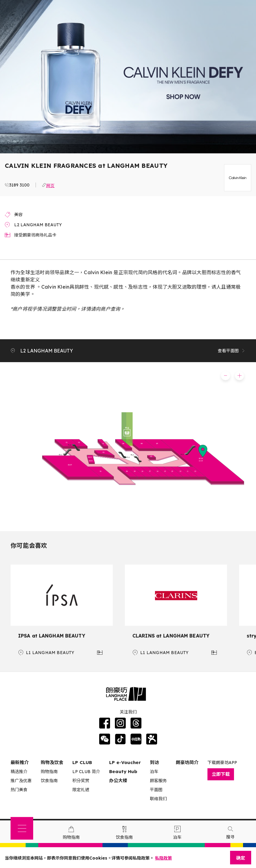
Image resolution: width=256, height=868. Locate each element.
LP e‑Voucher (125, 762)
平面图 (156, 790)
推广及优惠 (21, 781)
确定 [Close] (241, 858)
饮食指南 (49, 781)
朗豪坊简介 (187, 762)
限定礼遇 (81, 790)
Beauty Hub (123, 771)
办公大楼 (118, 780)
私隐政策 (163, 858)
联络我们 (158, 799)
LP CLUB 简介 (86, 772)
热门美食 (19, 790)
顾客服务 (158, 781)
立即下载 (221, 774)
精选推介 (19, 772)
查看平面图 (232, 351)
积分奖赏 (81, 781)
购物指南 (49, 772)
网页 (50, 185)
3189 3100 (19, 185)
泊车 (154, 772)
